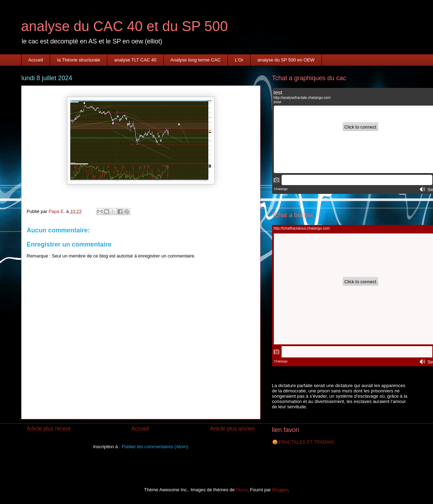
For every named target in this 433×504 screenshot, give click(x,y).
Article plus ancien (232, 429)
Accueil (36, 60)
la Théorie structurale (79, 60)
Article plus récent (49, 429)
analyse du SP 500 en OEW (286, 60)
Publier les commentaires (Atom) (155, 447)
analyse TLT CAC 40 (135, 60)
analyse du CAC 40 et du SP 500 (125, 26)
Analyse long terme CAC (196, 60)
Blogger (280, 490)
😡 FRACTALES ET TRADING (303, 442)
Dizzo (242, 490)
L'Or (239, 60)
